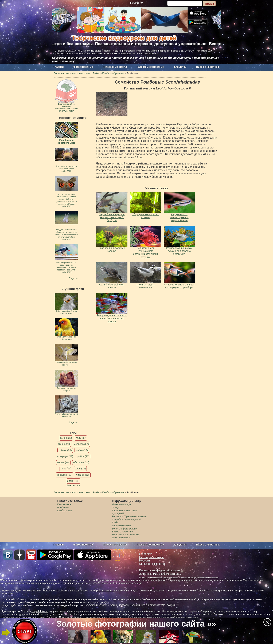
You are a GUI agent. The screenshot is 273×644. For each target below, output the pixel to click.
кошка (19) (63, 462)
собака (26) (65, 450)
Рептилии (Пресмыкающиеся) (129, 516)
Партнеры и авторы (152, 557)
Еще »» (73, 278)
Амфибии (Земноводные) (127, 520)
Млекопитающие (122, 504)
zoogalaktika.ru (40, 611)
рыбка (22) (83, 456)
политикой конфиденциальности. (182, 617)
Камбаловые (65, 511)
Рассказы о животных (150, 67)
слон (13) (80, 469)
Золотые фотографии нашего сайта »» (136, 624)
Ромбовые (63, 508)
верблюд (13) (65, 475)
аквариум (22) (65, 456)
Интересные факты (115, 67)
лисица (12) (83, 475)
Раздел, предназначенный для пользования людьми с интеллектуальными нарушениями (179, 577)
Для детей (180, 67)
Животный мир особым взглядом (160, 574)
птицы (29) (64, 444)
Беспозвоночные (122, 525)
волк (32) (81, 438)
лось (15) (66, 469)
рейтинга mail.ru (106, 591)
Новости (144, 561)
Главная (59, 67)
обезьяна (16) (81, 462)
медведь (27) (81, 444)
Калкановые (64, 504)
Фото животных (83, 67)
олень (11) (73, 481)
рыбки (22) (82, 450)
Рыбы (115, 523)
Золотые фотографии (124, 529)
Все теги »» (73, 485)
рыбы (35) (66, 438)
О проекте (146, 554)
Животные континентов (125, 535)
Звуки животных (121, 537)
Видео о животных (208, 67)
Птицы (116, 508)
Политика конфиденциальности (159, 570)
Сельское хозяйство (152, 564)
